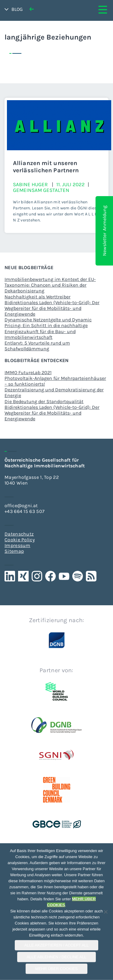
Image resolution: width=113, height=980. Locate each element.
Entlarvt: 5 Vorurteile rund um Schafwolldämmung (37, 346)
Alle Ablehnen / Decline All (57, 957)
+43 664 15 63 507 (25, 511)
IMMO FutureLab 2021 (28, 372)
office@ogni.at (21, 506)
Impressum (17, 545)
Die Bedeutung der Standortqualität (44, 401)
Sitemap (14, 551)
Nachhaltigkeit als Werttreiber (38, 297)
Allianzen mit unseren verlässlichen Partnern (46, 167)
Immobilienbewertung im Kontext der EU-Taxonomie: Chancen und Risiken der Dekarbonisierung (50, 285)
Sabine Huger (30, 184)
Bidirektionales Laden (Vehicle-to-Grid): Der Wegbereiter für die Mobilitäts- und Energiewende (52, 308)
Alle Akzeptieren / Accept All (57, 945)
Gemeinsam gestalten (41, 190)
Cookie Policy (20, 540)
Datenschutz (19, 534)
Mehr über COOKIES (56, 969)
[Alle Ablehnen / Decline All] (105, 912)
